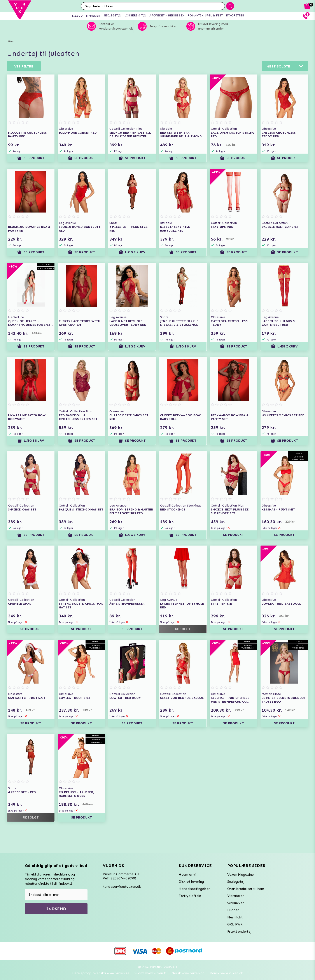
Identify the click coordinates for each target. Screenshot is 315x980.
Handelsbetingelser (194, 889)
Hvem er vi (187, 875)
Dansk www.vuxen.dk (227, 973)
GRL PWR (235, 924)
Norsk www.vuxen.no (188, 973)
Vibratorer (235, 896)
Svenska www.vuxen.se (111, 973)
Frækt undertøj (239, 932)
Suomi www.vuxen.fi (150, 973)
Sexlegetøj (236, 882)
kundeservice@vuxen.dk (122, 887)
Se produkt (31, 158)
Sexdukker (236, 903)
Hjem (11, 42)
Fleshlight (235, 917)
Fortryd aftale (190, 896)
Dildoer (233, 910)
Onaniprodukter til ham (246, 889)
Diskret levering (191, 882)
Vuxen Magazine (241, 875)
